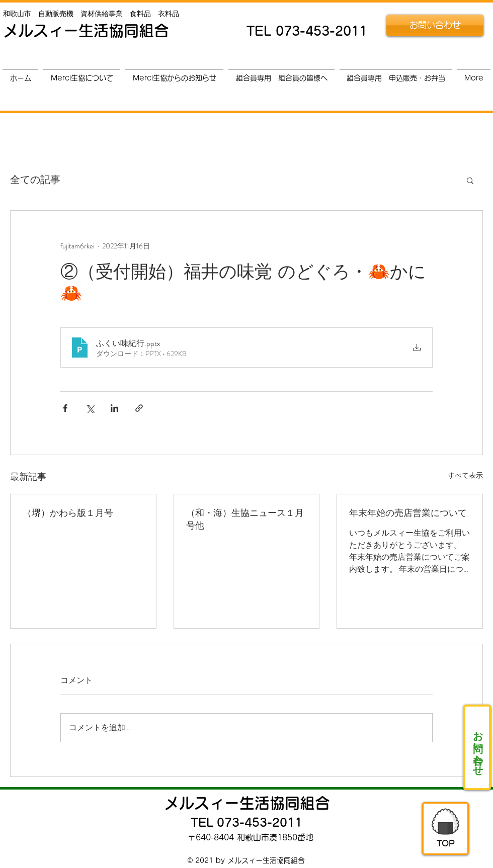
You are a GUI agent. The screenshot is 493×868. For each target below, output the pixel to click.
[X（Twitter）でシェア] (90, 408)
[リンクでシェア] (139, 408)
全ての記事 (35, 180)
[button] (470, 180)
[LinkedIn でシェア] (114, 408)
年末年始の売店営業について (408, 512)
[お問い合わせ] (435, 25)
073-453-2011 (321, 31)
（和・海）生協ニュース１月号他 (245, 519)
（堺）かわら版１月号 (68, 512)
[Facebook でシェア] (65, 408)
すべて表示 (465, 475)
